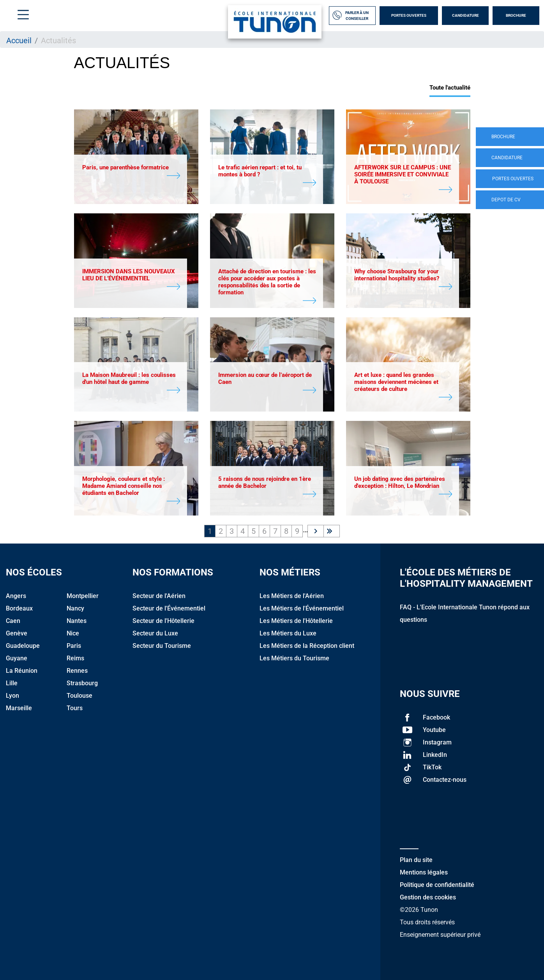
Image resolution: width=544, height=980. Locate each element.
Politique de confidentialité (437, 885)
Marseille (19, 708)
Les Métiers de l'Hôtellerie (296, 621)
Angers (16, 596)
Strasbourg (82, 683)
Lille (12, 683)
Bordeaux (19, 608)
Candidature (465, 15)
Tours (75, 708)
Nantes (77, 621)
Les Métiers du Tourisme (294, 658)
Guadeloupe (23, 646)
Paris (74, 646)
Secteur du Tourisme (162, 646)
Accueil (19, 40)
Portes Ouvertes (409, 15)
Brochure (516, 15)
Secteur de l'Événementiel (169, 608)
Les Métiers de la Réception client (307, 646)
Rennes (77, 671)
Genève (17, 633)
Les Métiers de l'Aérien (292, 596)
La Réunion (22, 671)
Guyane (17, 658)
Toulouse (79, 696)
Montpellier (83, 596)
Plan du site (416, 860)
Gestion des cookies (428, 897)
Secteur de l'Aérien (159, 596)
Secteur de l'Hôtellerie (163, 621)
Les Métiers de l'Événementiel (302, 608)
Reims (75, 658)
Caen (13, 621)
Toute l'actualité (450, 88)
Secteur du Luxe (155, 633)
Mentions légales (424, 872)
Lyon (12, 696)
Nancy (75, 608)
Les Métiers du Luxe (288, 633)
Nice (73, 633)
